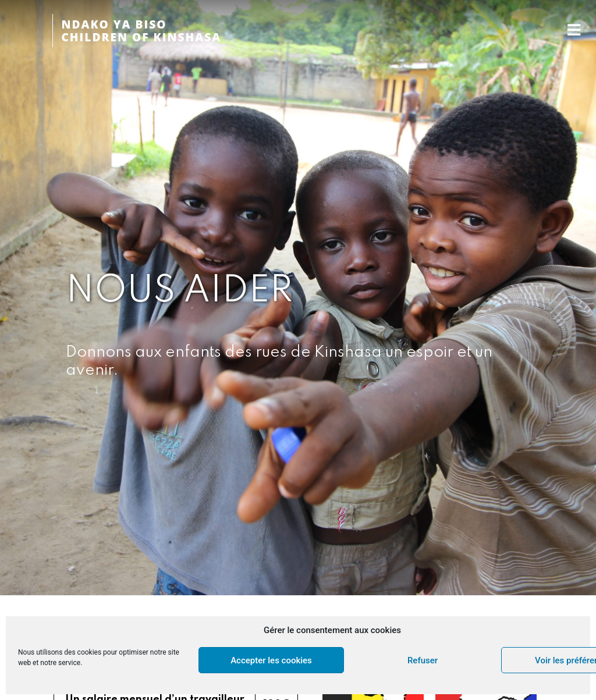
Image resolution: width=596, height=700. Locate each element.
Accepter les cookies (271, 660)
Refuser (423, 660)
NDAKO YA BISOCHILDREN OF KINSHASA (141, 31)
